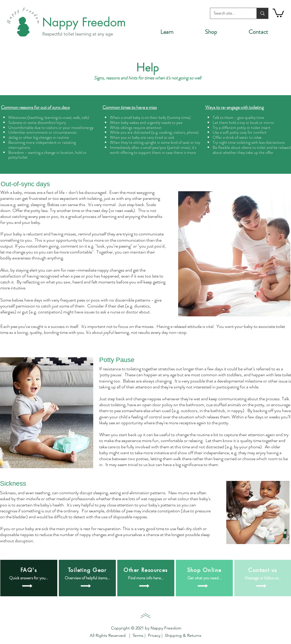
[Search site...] (229, 13)
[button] (278, 12)
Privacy (155, 635)
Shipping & (174, 635)
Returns (194, 635)
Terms (139, 635)
